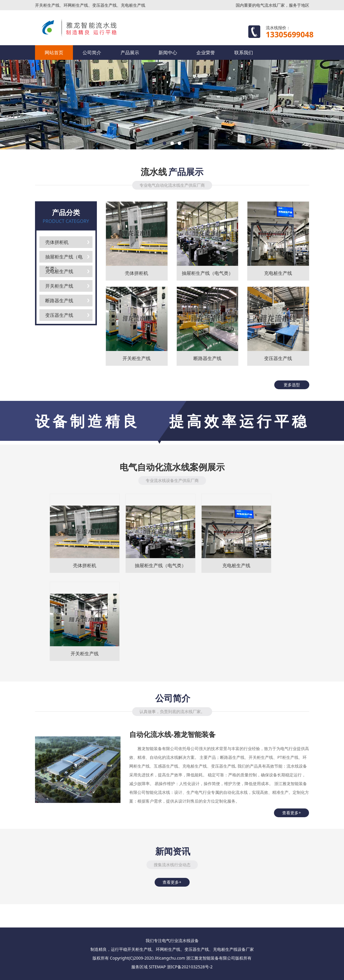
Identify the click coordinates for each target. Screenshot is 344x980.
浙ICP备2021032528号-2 (190, 967)
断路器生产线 (59, 301)
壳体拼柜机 (57, 242)
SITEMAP (157, 967)
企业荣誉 (206, 53)
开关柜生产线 (59, 286)
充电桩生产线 (59, 271)
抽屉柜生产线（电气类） (64, 258)
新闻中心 (168, 53)
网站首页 (54, 53)
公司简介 (92, 53)
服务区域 (139, 967)
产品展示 (130, 53)
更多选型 (292, 385)
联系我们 (244, 53)
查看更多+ (291, 813)
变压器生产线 (59, 315)
